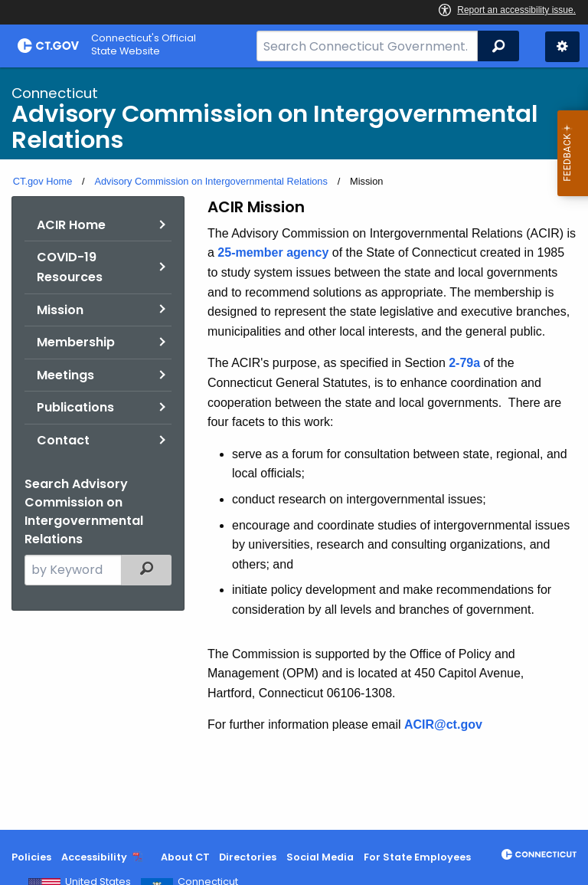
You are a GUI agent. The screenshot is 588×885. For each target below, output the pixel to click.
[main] (294, 449)
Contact (63, 440)
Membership (76, 342)
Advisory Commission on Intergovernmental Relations (211, 181)
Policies (31, 857)
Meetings (65, 375)
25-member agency (273, 252)
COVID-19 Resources (70, 267)
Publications (75, 407)
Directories (248, 857)
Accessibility (94, 857)
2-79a (464, 363)
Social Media (320, 857)
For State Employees (417, 857)
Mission (60, 310)
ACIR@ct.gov (443, 724)
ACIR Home (71, 225)
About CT (185, 857)
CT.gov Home (43, 181)
